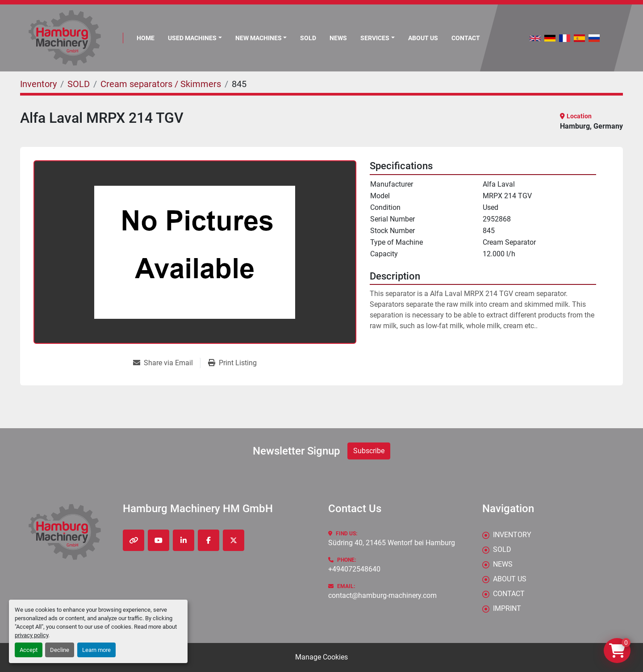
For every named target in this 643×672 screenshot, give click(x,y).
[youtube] (159, 540)
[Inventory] (38, 84)
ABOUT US (423, 38)
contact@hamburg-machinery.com (382, 595)
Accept (29, 650)
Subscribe (369, 451)
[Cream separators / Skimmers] (161, 84)
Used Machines (192, 38)
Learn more (96, 650)
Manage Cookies (321, 657)
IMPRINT (507, 608)
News (338, 38)
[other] (134, 540)
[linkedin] (184, 540)
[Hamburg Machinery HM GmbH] (65, 532)
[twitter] (234, 540)
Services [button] (375, 38)
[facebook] (209, 540)
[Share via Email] (167, 363)
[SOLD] (79, 84)
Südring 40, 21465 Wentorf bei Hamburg (392, 543)
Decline (60, 650)
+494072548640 (354, 569)
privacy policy (31, 635)
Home (146, 38)
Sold (308, 38)
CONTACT (466, 38)
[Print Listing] (232, 363)
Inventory (512, 535)
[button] (261, 38)
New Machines (259, 38)
